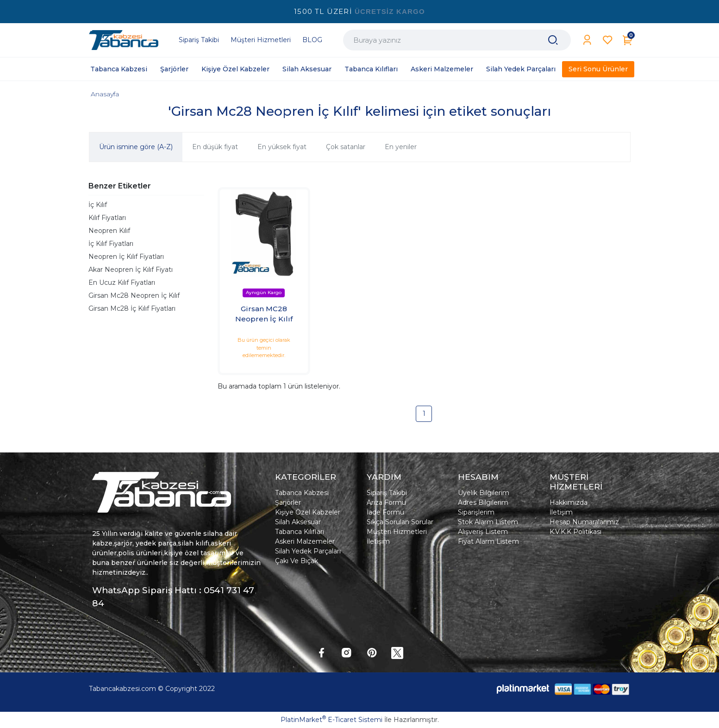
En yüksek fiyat (282, 147)
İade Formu (385, 512)
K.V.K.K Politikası (575, 532)
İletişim (378, 541)
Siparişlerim (476, 512)
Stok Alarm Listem (488, 522)
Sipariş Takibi (387, 493)
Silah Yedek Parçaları (308, 551)
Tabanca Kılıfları (300, 532)
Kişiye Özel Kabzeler (308, 512)
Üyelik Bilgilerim (484, 493)
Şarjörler (288, 502)
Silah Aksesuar (298, 522)
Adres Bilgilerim (483, 502)
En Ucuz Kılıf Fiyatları (122, 282)
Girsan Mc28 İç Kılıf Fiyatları (132, 308)
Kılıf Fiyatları (107, 218)
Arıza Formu (386, 502)
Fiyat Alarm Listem (488, 541)
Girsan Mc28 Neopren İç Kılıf (134, 295)
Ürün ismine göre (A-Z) (136, 147)
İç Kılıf (98, 205)
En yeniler (401, 147)
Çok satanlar (346, 147)
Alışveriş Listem (483, 532)
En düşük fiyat (215, 147)
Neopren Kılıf (109, 231)
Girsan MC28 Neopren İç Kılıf (264, 314)
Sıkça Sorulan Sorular (400, 522)
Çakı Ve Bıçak (297, 561)
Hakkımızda (569, 502)
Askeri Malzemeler (305, 541)
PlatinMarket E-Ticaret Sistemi (331, 720)
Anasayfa (105, 94)
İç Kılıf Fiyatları (111, 244)
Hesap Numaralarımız (584, 522)
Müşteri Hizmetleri (397, 532)
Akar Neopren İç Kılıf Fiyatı (131, 270)
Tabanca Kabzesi (302, 493)
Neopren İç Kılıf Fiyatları (126, 257)
